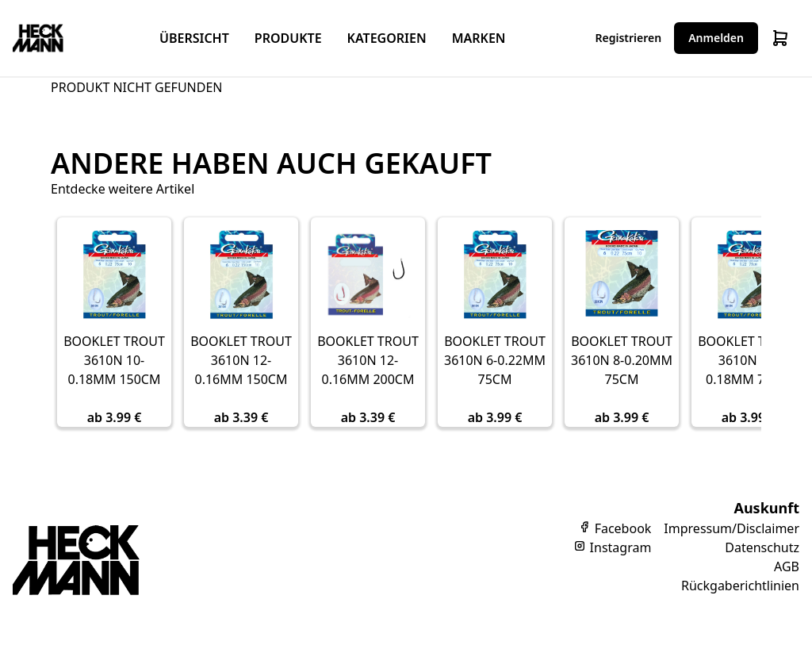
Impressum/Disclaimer (732, 528)
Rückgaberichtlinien (740, 586)
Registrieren (629, 38)
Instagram (612, 547)
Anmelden (716, 38)
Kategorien (387, 38)
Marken (479, 38)
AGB (787, 566)
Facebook (615, 528)
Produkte (288, 38)
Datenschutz (762, 547)
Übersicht (194, 38)
